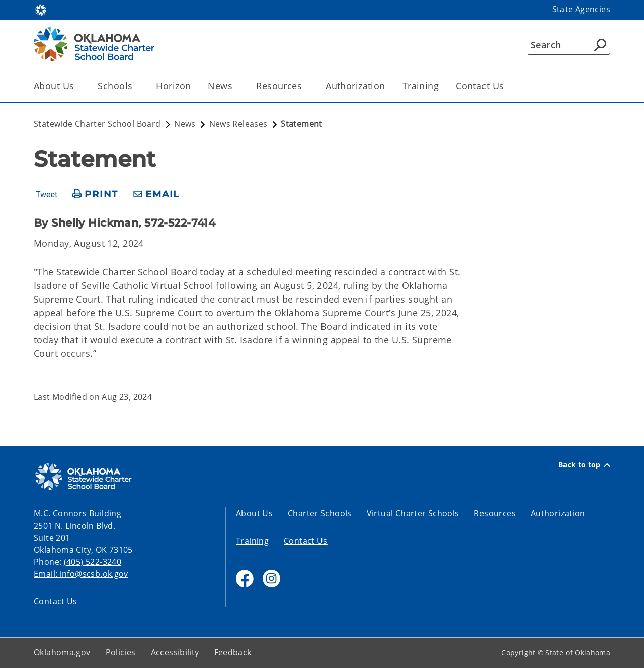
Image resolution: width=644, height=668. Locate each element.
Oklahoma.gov (62, 652)
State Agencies (581, 9)
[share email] (156, 195)
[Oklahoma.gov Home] (41, 9)
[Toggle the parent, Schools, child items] (136, 86)
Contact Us (480, 86)
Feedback (233, 652)
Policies (121, 652)
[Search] (569, 45)
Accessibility (175, 652)
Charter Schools (320, 513)
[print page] (95, 195)
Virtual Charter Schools (413, 513)
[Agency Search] (600, 45)
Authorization (355, 86)
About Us (254, 513)
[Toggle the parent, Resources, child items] (305, 86)
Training (421, 86)
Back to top (584, 465)
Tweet (47, 195)
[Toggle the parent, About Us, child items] (77, 86)
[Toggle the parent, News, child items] (236, 86)
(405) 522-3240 (93, 562)
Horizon (173, 86)
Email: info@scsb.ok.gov (81, 574)
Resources (495, 513)
